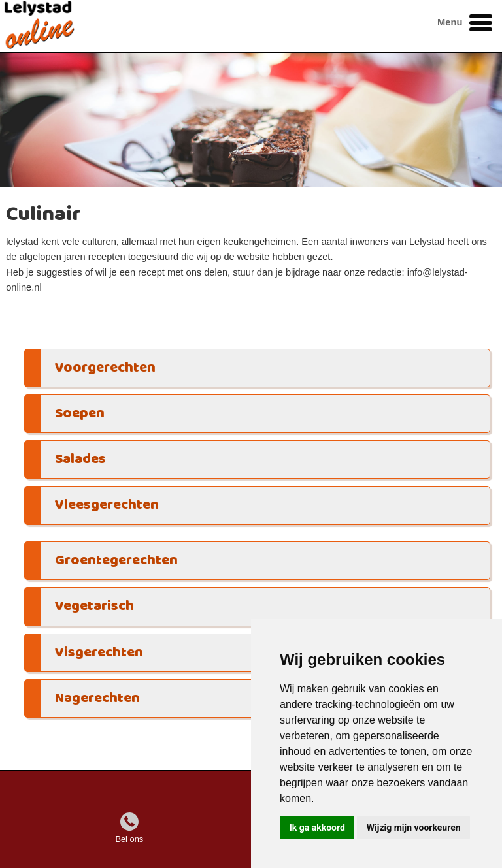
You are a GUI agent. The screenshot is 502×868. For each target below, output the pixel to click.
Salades (80, 459)
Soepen (80, 414)
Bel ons (129, 839)
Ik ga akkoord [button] (317, 828)
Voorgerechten (105, 368)
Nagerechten (97, 699)
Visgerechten (99, 653)
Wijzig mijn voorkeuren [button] (414, 828)
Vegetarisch (94, 606)
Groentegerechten (116, 561)
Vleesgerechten (107, 505)
